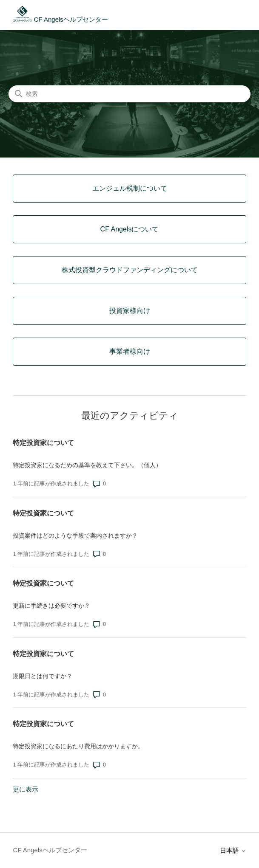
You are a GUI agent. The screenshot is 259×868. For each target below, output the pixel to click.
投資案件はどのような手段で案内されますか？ (75, 535)
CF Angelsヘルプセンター (60, 19)
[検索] (129, 94)
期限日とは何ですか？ (43, 676)
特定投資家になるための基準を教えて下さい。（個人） (87, 465)
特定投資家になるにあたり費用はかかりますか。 (78, 746)
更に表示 (26, 789)
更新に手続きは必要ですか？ (51, 606)
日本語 (233, 850)
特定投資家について (43, 443)
